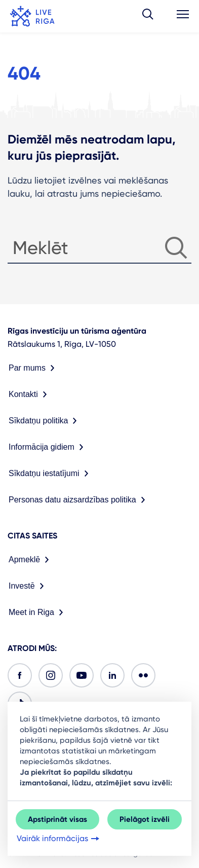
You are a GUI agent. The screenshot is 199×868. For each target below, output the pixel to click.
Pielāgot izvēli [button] (145, 819)
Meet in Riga (38, 612)
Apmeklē (31, 560)
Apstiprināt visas (57, 819)
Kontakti (30, 394)
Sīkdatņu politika (45, 421)
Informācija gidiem (48, 447)
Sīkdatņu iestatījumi (51, 474)
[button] (148, 16)
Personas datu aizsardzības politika (79, 500)
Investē (28, 586)
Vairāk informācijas (59, 839)
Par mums (34, 368)
